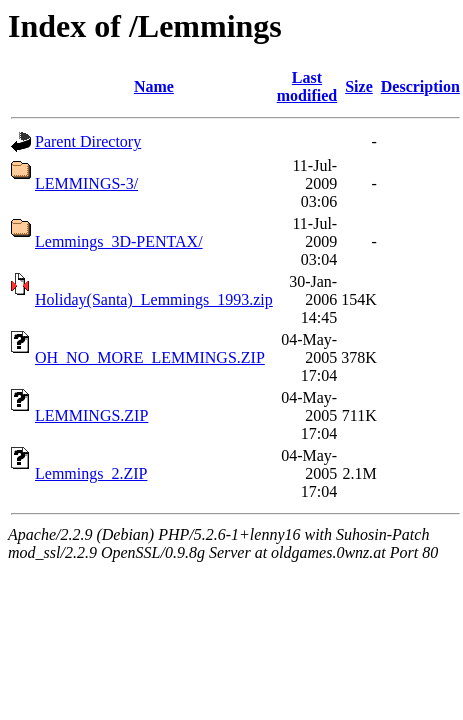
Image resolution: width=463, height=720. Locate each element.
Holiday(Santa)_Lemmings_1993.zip (154, 299)
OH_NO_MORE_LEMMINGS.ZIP (150, 357)
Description (420, 86)
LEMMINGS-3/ (86, 183)
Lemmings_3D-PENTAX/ (119, 241)
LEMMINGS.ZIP (91, 415)
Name (154, 86)
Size (359, 86)
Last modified (307, 86)
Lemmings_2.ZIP (91, 473)
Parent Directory (88, 141)
